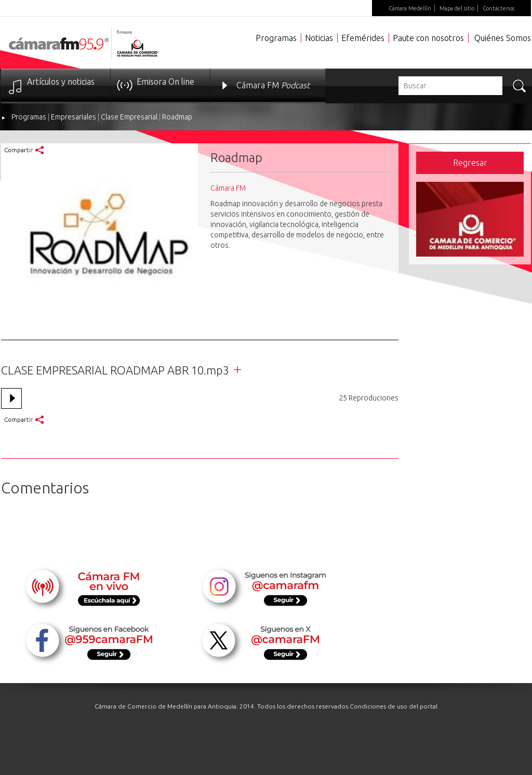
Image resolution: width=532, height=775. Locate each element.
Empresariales (74, 117)
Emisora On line (165, 82)
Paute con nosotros (428, 38)
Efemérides (363, 38)
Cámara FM (273, 85)
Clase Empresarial (129, 117)
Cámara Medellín (410, 8)
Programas (276, 38)
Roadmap (177, 117)
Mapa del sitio (457, 8)
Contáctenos (498, 8)
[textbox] (450, 86)
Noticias (319, 38)
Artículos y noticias (61, 82)
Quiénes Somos (503, 38)
